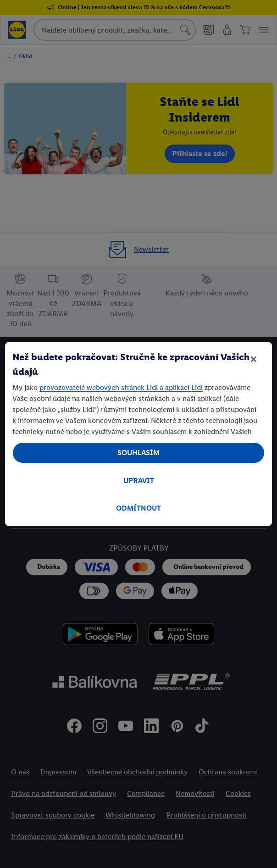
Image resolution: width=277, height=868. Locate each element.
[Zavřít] (254, 359)
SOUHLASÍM (138, 453)
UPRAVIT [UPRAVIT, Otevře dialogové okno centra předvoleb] (139, 481)
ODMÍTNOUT (138, 508)
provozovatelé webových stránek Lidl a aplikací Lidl (121, 387)
